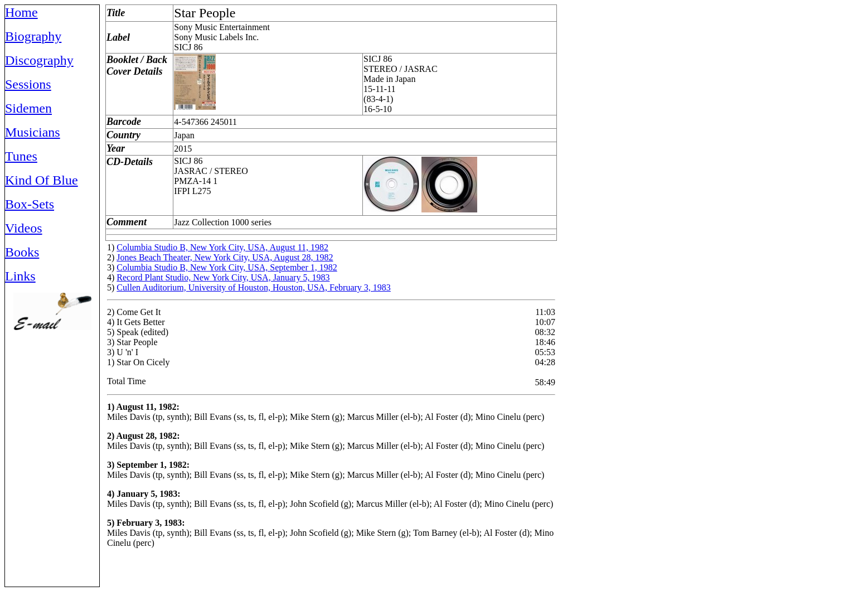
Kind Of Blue (42, 180)
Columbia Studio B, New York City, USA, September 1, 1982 (227, 267)
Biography (33, 36)
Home (21, 12)
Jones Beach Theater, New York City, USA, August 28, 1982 (225, 257)
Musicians (33, 132)
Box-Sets (30, 204)
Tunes (21, 156)
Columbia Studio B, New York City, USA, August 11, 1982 (222, 247)
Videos (24, 228)
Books (22, 252)
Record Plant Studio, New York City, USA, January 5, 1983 (223, 277)
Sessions (28, 84)
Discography (39, 60)
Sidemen (28, 108)
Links (20, 276)
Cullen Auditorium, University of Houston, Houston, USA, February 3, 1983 (254, 287)
